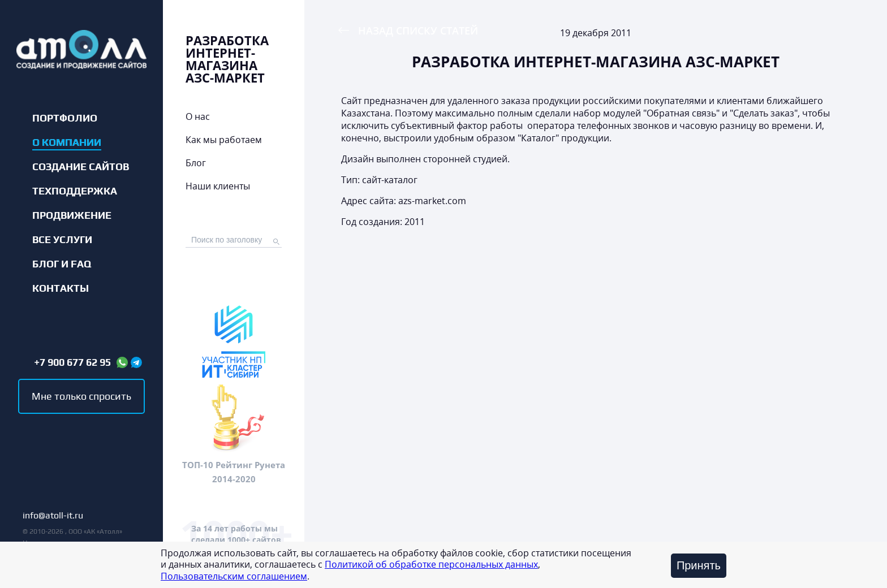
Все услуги (62, 240)
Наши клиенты (218, 186)
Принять (699, 565)
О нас (198, 116)
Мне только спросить (81, 396)
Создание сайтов (81, 167)
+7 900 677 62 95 (72, 362)
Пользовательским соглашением (234, 576)
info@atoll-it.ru (53, 516)
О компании (67, 142)
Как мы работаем (224, 140)
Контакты (61, 288)
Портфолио (65, 118)
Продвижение (72, 215)
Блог (196, 163)
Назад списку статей (418, 31)
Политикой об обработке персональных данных (431, 564)
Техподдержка (75, 191)
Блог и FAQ (62, 264)
